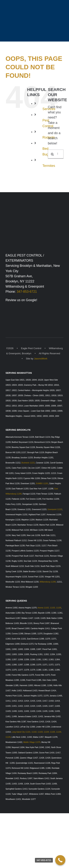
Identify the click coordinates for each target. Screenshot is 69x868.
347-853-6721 (27, 292)
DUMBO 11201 (42, 484)
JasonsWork (41, 359)
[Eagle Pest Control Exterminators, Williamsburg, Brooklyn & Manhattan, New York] (34, 212)
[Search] (52, 154)
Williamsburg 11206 (48, 582)
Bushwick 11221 (28, 463)
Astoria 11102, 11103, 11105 (49, 608)
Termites (49, 166)
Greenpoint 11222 (55, 509)
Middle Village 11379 (32, 742)
